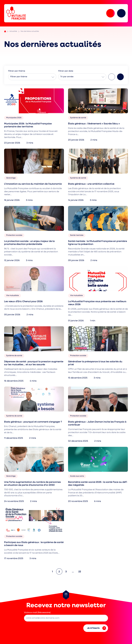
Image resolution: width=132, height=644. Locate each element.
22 (81, 571)
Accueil (5, 31)
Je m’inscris (97, 628)
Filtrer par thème (19, 77)
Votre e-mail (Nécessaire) (37, 613)
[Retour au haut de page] (66, 595)
